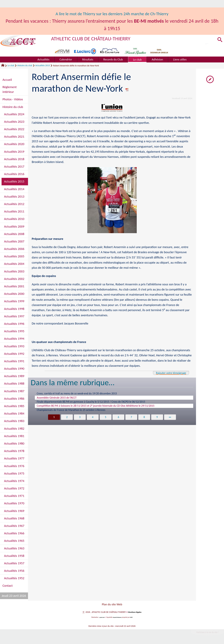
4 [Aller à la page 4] (92, 417)
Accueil (7, 80)
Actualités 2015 (43, 65)
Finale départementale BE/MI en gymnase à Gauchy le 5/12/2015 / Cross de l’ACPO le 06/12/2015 (91, 402)
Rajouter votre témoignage (168, 373)
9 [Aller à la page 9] (158, 417)
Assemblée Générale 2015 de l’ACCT (57, 398)
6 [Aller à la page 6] (119, 417)
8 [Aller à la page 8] (145, 417)
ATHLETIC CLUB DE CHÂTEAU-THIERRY (97, 38)
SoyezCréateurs (117, 617)
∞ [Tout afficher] (171, 417)
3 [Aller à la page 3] (79, 417)
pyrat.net (101, 617)
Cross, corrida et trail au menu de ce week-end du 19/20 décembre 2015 (77, 393)
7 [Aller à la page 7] (132, 417)
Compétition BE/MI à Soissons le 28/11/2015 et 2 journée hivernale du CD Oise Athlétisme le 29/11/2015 (96, 406)
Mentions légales (135, 612)
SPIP (133, 617)
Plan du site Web (112, 604)
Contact (8, 586)
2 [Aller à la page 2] (66, 417)
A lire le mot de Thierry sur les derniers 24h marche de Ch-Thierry (112, 14)
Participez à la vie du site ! (205, 633)
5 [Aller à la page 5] (106, 417)
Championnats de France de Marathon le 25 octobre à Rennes (71, 410)
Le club (11, 65)
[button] (219, 40)
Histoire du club (25, 65)
